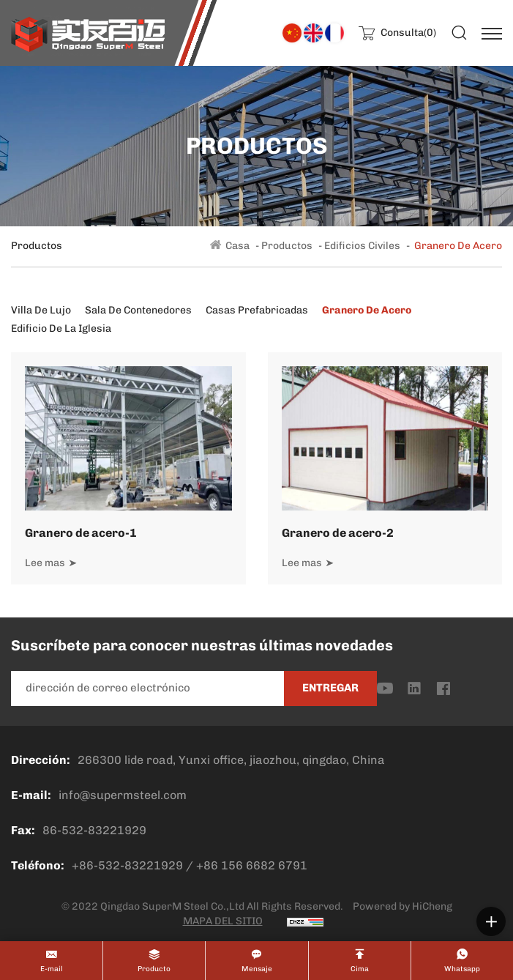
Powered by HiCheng (402, 906)
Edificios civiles (362, 246)
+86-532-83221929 (127, 865)
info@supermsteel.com (123, 795)
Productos (287, 246)
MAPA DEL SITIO (223, 921)
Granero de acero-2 (338, 533)
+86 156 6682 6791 (252, 865)
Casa (237, 246)
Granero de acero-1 (81, 533)
